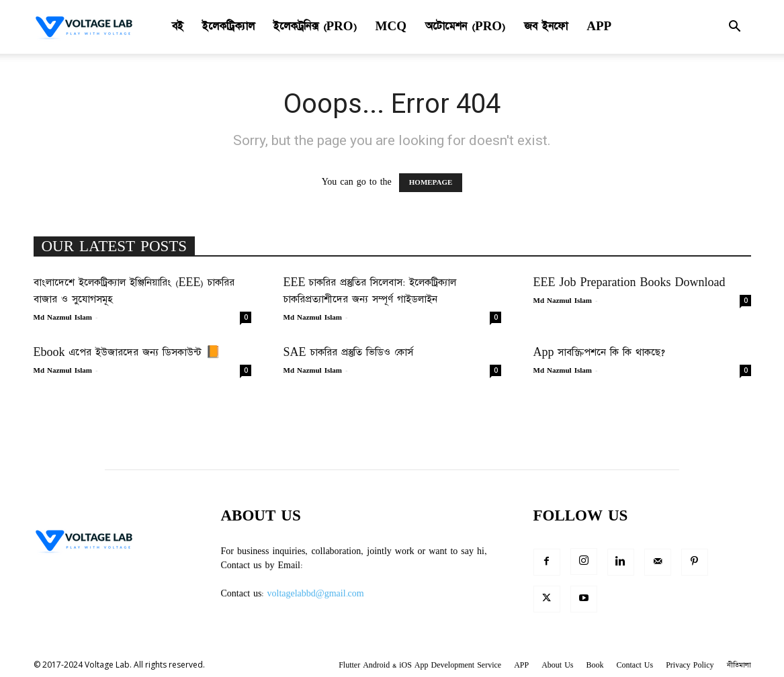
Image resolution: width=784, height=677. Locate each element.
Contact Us (635, 665)
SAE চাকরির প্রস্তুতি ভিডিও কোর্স (348, 352)
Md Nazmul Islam (63, 318)
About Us (557, 665)
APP (599, 27)
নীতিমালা (739, 665)
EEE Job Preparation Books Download (629, 282)
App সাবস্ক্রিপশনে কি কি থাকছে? (600, 352)
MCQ (391, 27)
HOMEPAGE (431, 183)
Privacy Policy (690, 665)
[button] (735, 28)
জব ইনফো (546, 27)
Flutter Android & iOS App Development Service (420, 665)
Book (595, 665)
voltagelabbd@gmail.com (316, 594)
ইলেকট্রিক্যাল (228, 27)
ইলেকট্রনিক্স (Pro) (315, 27)
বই (178, 27)
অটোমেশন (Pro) (465, 27)
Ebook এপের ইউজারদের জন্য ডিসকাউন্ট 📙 (127, 352)
